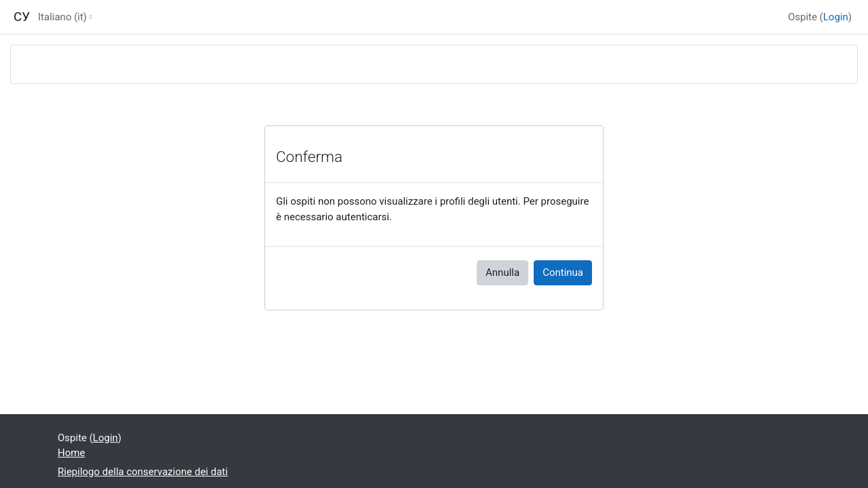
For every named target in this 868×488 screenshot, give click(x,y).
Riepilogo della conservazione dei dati (143, 472)
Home (71, 453)
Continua (563, 272)
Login (836, 17)
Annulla (502, 272)
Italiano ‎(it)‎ (62, 17)
